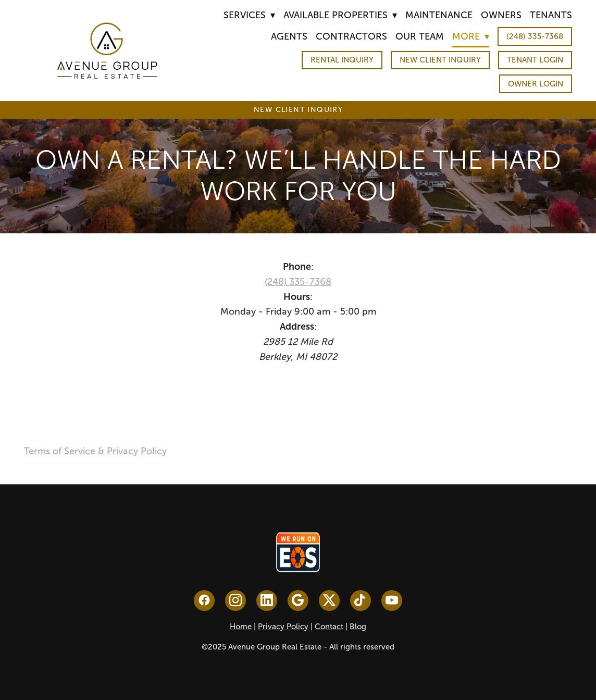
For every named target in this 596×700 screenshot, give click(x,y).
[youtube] (392, 601)
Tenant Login (535, 60)
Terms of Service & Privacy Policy (95, 451)
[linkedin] (267, 601)
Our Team (420, 36)
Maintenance (439, 15)
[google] (298, 601)
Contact (329, 627)
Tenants (551, 15)
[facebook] (204, 601)
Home (241, 627)
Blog (358, 627)
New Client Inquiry (440, 60)
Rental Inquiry (342, 60)
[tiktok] (361, 601)
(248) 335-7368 (535, 36)
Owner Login (536, 84)
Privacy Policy (283, 627)
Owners (501, 15)
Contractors (351, 36)
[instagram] (235, 601)
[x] (329, 601)
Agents (289, 36)
